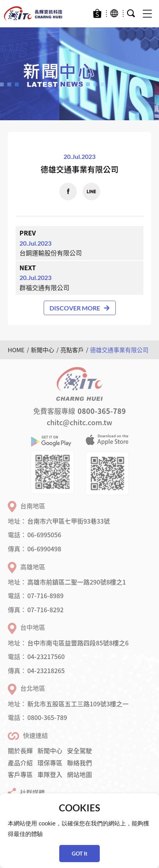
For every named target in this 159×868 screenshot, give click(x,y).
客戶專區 (20, 774)
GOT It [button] (79, 853)
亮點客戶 (72, 350)
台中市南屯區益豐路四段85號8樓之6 (78, 643)
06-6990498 (44, 549)
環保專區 (50, 763)
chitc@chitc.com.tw (79, 422)
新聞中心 (42, 350)
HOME (16, 350)
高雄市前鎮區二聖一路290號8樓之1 (77, 582)
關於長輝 (20, 750)
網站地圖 (79, 774)
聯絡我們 (79, 763)
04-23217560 (46, 656)
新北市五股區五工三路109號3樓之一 (78, 704)
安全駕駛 (79, 750)
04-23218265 (46, 670)
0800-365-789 (102, 411)
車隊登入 (50, 774)
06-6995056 (44, 535)
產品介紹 (20, 763)
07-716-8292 (45, 610)
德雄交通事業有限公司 (119, 350)
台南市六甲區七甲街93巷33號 (69, 521)
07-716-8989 (45, 595)
